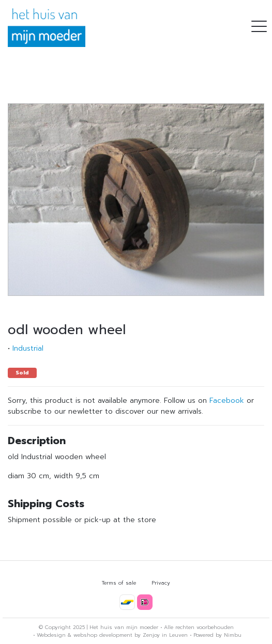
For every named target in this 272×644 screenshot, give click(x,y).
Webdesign (51, 635)
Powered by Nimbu (217, 635)
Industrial (28, 348)
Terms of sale (119, 583)
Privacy (161, 583)
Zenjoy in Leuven (165, 635)
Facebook (227, 400)
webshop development (103, 635)
